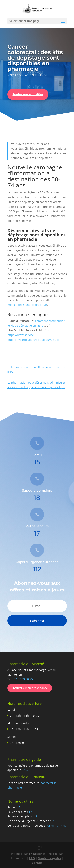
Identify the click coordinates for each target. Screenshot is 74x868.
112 (54, 821)
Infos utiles (48, 75)
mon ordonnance (30, 688)
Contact (37, 863)
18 (36, 816)
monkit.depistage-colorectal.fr (27, 305)
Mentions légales (49, 858)
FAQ (32, 858)
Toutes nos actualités (28, 94)
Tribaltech (36, 854)
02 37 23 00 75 (23, 679)
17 (30, 812)
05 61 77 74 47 (57, 825)
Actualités (32, 75)
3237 (25, 770)
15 (19, 807)
